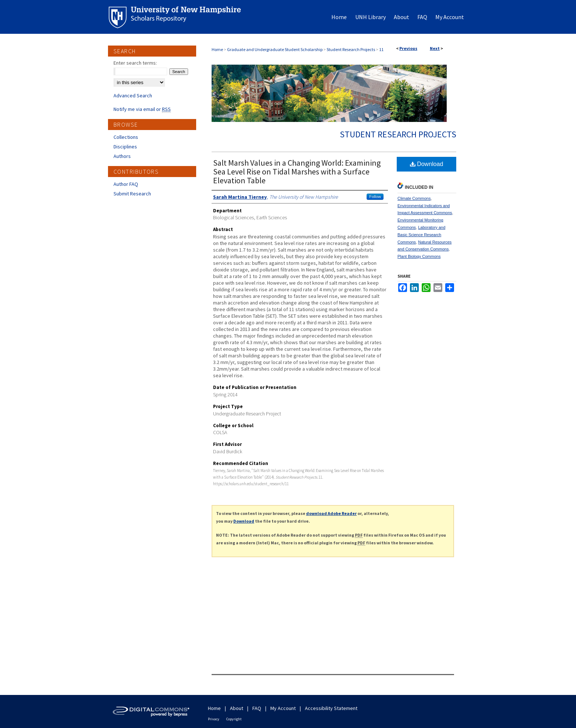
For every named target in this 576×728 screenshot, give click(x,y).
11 (381, 49)
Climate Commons (414, 198)
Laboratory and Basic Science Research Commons (421, 235)
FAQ (257, 708)
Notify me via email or (142, 109)
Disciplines (125, 147)
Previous (408, 48)
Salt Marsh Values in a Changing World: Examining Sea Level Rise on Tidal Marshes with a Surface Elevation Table (297, 172)
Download (427, 164)
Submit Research (132, 194)
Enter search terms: (135, 63)
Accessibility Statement (331, 708)
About (237, 708)
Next (435, 48)
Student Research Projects (351, 49)
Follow (375, 197)
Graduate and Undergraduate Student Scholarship (275, 49)
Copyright (234, 719)
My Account (283, 708)
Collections (126, 137)
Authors (122, 156)
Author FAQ (126, 184)
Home (217, 49)
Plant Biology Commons (419, 256)
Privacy (214, 719)
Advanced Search (133, 95)
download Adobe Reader (331, 513)
